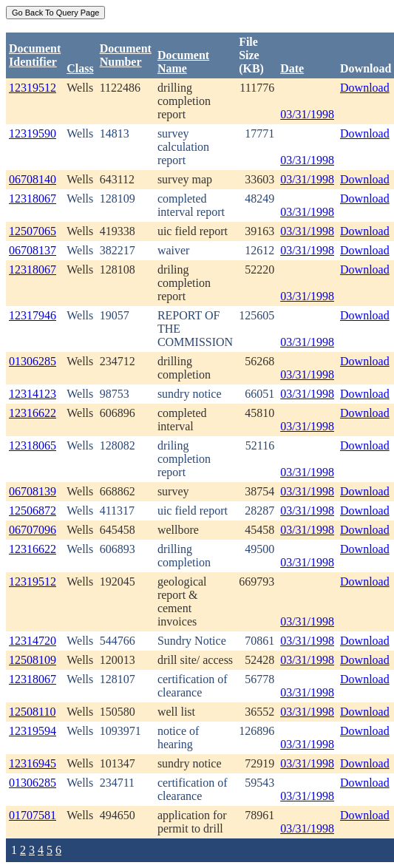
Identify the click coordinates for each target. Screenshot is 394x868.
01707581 (33, 815)
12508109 (33, 660)
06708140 (33, 179)
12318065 (33, 445)
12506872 (33, 511)
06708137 (33, 250)
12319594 (33, 731)
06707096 (33, 530)
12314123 (33, 394)
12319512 (33, 88)
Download (365, 88)
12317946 (33, 315)
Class (80, 68)
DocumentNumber (126, 55)
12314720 (33, 641)
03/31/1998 (307, 114)
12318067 (33, 199)
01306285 (33, 361)
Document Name (183, 62)
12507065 (33, 231)
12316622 (33, 413)
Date (292, 68)
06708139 (33, 491)
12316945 (33, 763)
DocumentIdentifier (35, 55)
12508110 (32, 712)
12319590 (33, 133)
